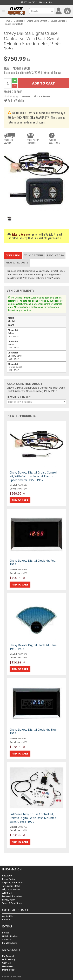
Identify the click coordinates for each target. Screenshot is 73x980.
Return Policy (9, 879)
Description (13, 255)
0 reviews (25, 96)
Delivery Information (12, 896)
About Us (7, 893)
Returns (6, 920)
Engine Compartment (37, 21)
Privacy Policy (9, 900)
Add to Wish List (15, 100)
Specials (6, 940)
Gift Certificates (10, 936)
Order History (9, 959)
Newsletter (8, 966)
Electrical (18, 21)
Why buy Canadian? (12, 889)
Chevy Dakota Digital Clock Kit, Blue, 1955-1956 (33, 647)
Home (7, 21)
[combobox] (36, 402)
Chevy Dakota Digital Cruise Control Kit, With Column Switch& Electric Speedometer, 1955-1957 (33, 476)
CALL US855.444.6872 (55, 141)
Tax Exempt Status (11, 886)
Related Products (17, 263)
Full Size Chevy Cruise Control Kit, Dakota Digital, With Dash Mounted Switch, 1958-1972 (33, 818)
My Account (8, 956)
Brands (6, 933)
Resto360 (7, 876)
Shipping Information (13, 883)
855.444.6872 (29, 2)
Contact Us (45, 2)
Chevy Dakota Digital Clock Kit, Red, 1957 (33, 562)
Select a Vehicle (20, 234)
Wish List (7, 963)
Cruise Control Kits (14, 24)
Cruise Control (58, 21)
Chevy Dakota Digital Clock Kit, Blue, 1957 (33, 731)
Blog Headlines (10, 943)
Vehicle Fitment (34, 255)
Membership (8, 970)
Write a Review (42, 96)
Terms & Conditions (12, 903)
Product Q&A (55, 255)
